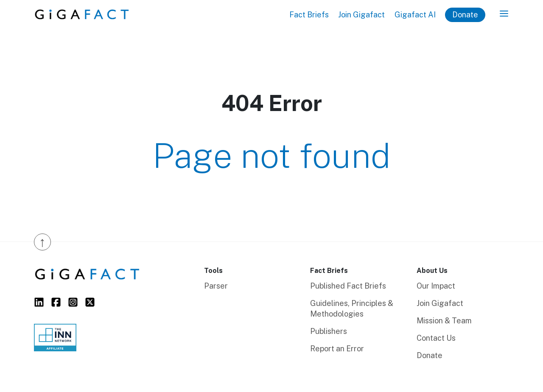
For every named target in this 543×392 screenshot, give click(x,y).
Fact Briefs (309, 15)
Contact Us (436, 338)
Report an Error (337, 349)
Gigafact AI (415, 15)
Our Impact (436, 286)
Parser (216, 286)
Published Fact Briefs (348, 286)
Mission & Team (444, 321)
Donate (465, 15)
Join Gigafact (361, 15)
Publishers (329, 331)
